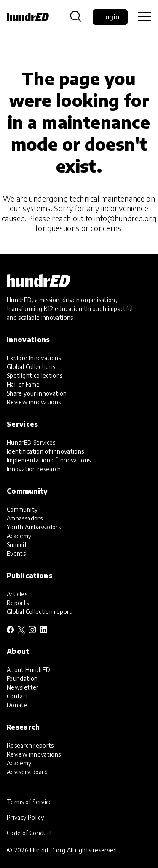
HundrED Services (31, 442)
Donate (17, 705)
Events (16, 553)
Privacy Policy (25, 817)
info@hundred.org (125, 218)
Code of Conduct (29, 833)
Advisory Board (27, 772)
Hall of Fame (23, 384)
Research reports (30, 745)
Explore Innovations (34, 358)
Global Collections (31, 367)
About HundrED (29, 670)
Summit (17, 545)
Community (22, 509)
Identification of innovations (45, 451)
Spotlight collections (35, 376)
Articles (17, 594)
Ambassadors (25, 518)
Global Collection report (39, 612)
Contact (18, 696)
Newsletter (23, 687)
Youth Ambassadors (34, 527)
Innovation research (34, 469)
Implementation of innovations (49, 460)
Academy (19, 536)
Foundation (22, 678)
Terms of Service (29, 802)
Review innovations (34, 402)
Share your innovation (37, 393)
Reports (18, 603)
